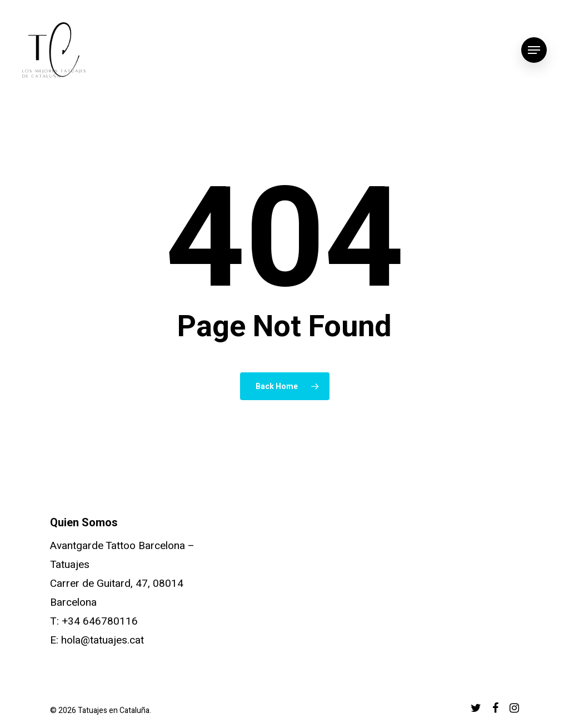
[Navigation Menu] (534, 50)
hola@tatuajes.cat (103, 640)
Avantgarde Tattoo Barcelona (118, 546)
